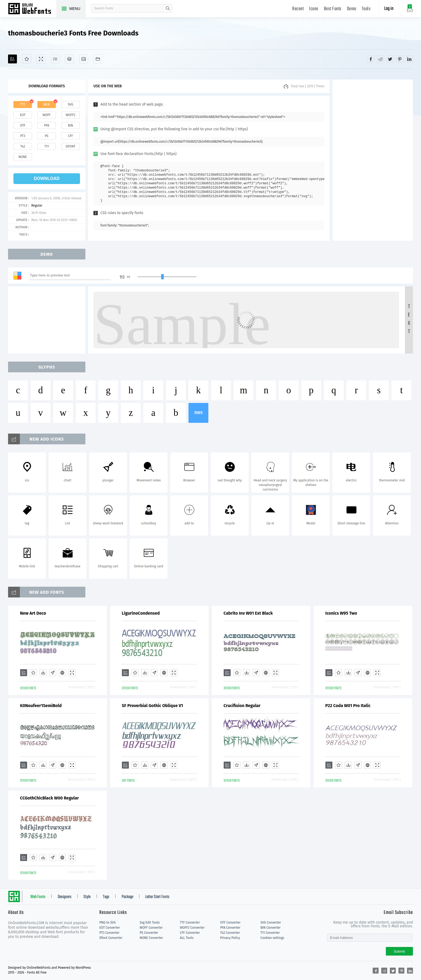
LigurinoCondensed (141, 613)
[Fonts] (98, 59)
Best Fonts (333, 9)
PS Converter (149, 933)
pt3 (23, 136)
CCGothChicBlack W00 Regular (50, 798)
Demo (352, 9)
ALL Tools (187, 938)
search (168, 8)
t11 (46, 146)
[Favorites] (27, 59)
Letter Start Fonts (157, 897)
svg (70, 105)
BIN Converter (271, 928)
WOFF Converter (151, 928)
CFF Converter (190, 933)
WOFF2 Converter (192, 928)
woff (46, 115)
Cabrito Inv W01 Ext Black (248, 613)
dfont (70, 146)
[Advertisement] (373, 160)
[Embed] (62, 673)
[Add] (12, 59)
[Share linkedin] (409, 59)
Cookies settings (272, 938)
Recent (298, 9)
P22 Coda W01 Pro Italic (348, 706)
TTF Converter (190, 923)
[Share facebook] (371, 59)
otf (23, 125)
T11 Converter (270, 933)
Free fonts (32, 9)
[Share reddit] (380, 59)
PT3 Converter (109, 933)
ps (47, 136)
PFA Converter (230, 928)
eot (23, 115)
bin (70, 125)
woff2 (71, 115)
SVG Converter (271, 923)
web (47, 105)
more (198, 413)
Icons (314, 9)
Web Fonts (38, 897)
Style (87, 897)
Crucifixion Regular (242, 706)
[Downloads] (43, 673)
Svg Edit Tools (150, 923)
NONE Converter (151, 938)
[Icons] (84, 59)
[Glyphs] (55, 59)
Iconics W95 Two (341, 613)
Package (127, 897)
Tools (366, 9)
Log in (389, 9)
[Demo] (41, 59)
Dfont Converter (111, 938)
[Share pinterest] (400, 59)
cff (70, 136)
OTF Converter (230, 923)
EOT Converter (110, 928)
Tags (106, 897)
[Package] (69, 59)
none (23, 157)
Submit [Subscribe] (399, 951)
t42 (23, 146)
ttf (23, 105)
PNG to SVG (108, 923)
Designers (65, 897)
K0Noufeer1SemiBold (41, 706)
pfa (47, 125)
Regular (37, 206)
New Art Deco (33, 613)
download (47, 179)
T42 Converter (230, 933)
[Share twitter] (390, 59)
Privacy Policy (230, 938)
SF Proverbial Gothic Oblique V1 (153, 706)
